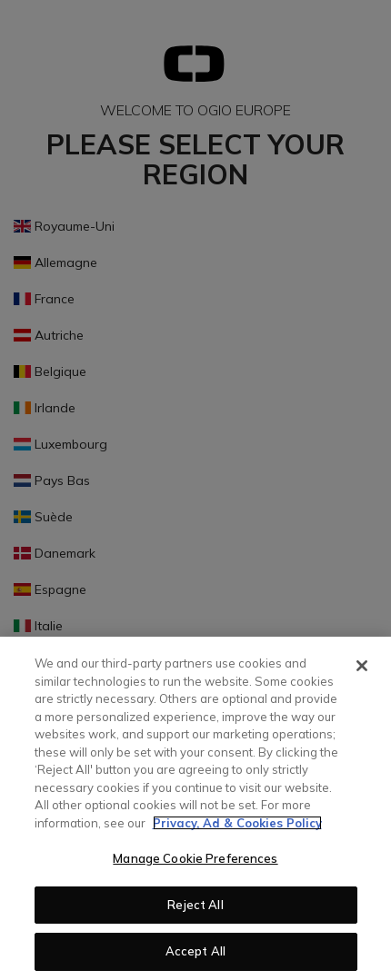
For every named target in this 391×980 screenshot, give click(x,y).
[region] (195, 808)
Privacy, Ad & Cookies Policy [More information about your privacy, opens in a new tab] (237, 823)
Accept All (195, 951)
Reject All (195, 905)
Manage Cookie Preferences (195, 858)
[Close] (362, 666)
